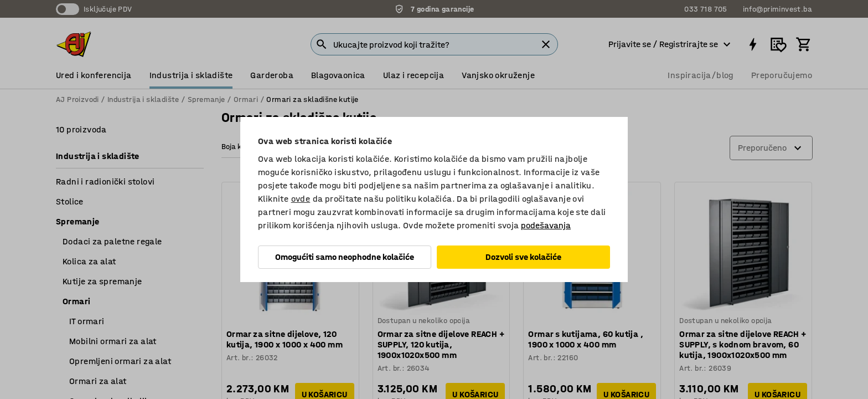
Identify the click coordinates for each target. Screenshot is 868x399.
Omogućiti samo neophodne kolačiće (345, 257)
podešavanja (546, 225)
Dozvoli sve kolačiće (523, 257)
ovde (301, 199)
